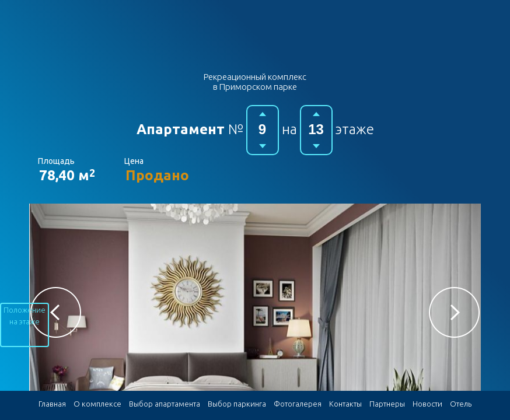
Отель (461, 404)
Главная (52, 404)
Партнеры (387, 404)
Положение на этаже (25, 316)
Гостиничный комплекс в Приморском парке (255, 40)
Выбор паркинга (237, 404)
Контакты (345, 404)
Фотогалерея (298, 404)
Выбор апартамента (165, 404)
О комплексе (97, 404)
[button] (56, 312)
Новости (427, 404)
